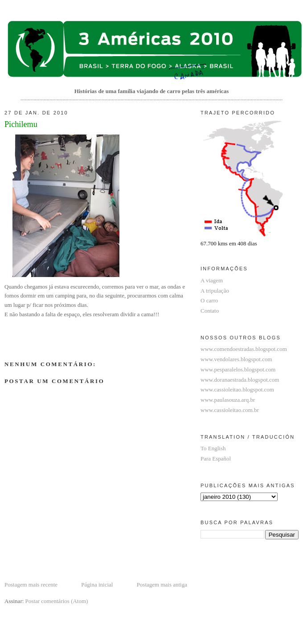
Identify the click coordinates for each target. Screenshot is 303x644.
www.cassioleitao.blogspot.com (237, 389)
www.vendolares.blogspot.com (236, 359)
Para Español (216, 459)
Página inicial (97, 585)
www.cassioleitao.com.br (230, 410)
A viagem (212, 280)
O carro (209, 300)
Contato (210, 311)
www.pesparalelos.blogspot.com (238, 369)
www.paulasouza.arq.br (228, 400)
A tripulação (215, 291)
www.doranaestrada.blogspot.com (240, 380)
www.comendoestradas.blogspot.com (244, 349)
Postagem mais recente (31, 585)
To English (213, 448)
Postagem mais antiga (162, 585)
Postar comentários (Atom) (57, 601)
